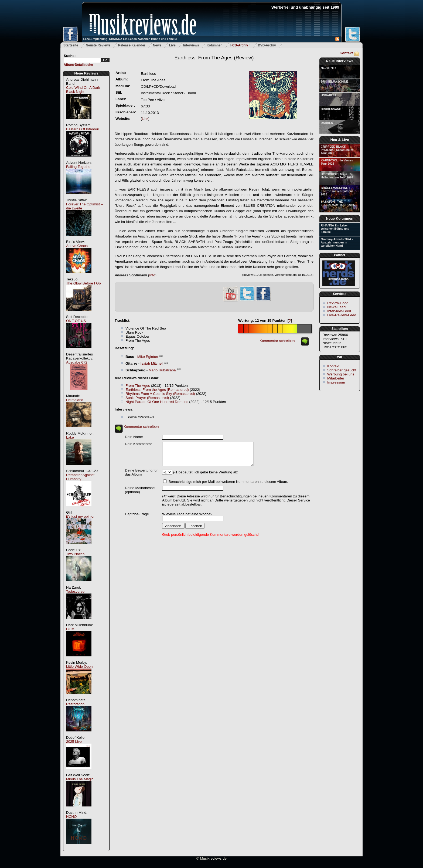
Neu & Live (340, 140)
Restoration (75, 704)
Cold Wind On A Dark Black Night (83, 90)
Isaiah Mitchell (152, 363)
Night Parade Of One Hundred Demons (157, 402)
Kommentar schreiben (277, 341)
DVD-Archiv (267, 45)
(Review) (214, 58)
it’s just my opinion (81, 516)
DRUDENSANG (331, 109)
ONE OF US (76, 321)
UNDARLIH (328, 95)
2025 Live (74, 742)
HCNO (71, 817)
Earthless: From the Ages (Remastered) (157, 390)
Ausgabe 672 (77, 362)
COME (71, 629)
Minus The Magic (80, 779)
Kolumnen (215, 45)
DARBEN (327, 123)
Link (145, 119)
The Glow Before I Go (83, 283)
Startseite (71, 45)
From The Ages (138, 386)
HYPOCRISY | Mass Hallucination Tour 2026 (337, 176)
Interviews (191, 45)
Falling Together (79, 167)
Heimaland (75, 400)
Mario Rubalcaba (162, 370)
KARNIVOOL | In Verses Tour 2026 (337, 162)
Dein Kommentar (138, 444)
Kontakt (346, 53)
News (157, 45)
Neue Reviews (86, 73)
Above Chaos (77, 246)
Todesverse (75, 591)
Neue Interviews (340, 61)
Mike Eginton (148, 357)
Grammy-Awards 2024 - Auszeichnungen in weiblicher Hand (337, 242)
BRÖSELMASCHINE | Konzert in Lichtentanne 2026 (337, 191)
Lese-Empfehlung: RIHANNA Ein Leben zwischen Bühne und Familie (130, 39)
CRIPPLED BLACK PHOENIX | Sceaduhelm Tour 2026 (337, 150)
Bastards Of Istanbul (82, 129)
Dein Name (134, 437)
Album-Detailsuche (78, 65)
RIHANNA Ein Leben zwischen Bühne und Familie (335, 229)
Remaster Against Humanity (80, 477)
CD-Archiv (240, 45)
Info (152, 275)
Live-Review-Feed (342, 315)
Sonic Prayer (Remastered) (147, 398)
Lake (70, 437)
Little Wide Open (79, 667)
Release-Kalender (132, 45)
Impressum (336, 382)
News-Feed (336, 307)
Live (172, 45)
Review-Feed (338, 303)
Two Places (75, 554)
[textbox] (82, 60)
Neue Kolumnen (340, 218)
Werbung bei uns (341, 374)
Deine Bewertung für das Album (141, 472)
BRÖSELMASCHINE (334, 82)
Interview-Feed (339, 311)
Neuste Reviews (98, 45)
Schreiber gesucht (342, 370)
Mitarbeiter (336, 378)
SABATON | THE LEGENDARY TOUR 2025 (338, 203)
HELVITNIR (328, 68)
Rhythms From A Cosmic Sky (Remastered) (160, 394)
